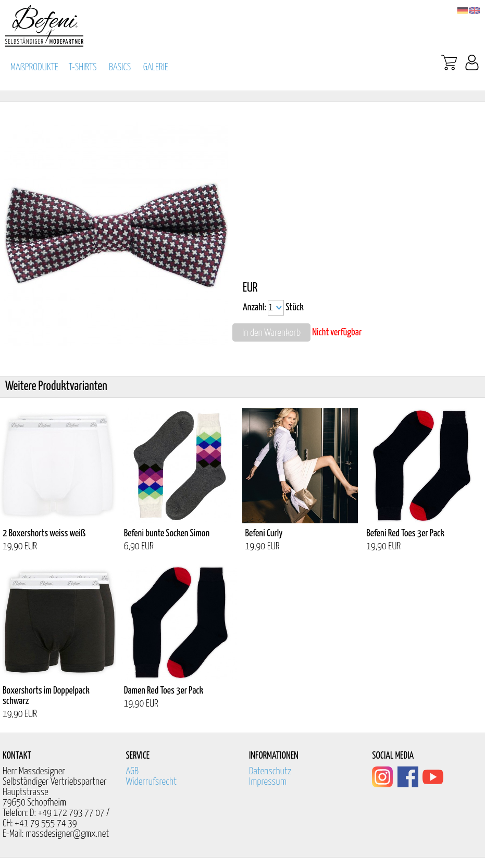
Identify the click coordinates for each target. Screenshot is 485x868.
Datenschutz (270, 771)
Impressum (268, 782)
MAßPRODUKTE (34, 67)
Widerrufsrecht (151, 782)
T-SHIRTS (83, 67)
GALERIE (156, 67)
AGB (132, 771)
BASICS (120, 67)
